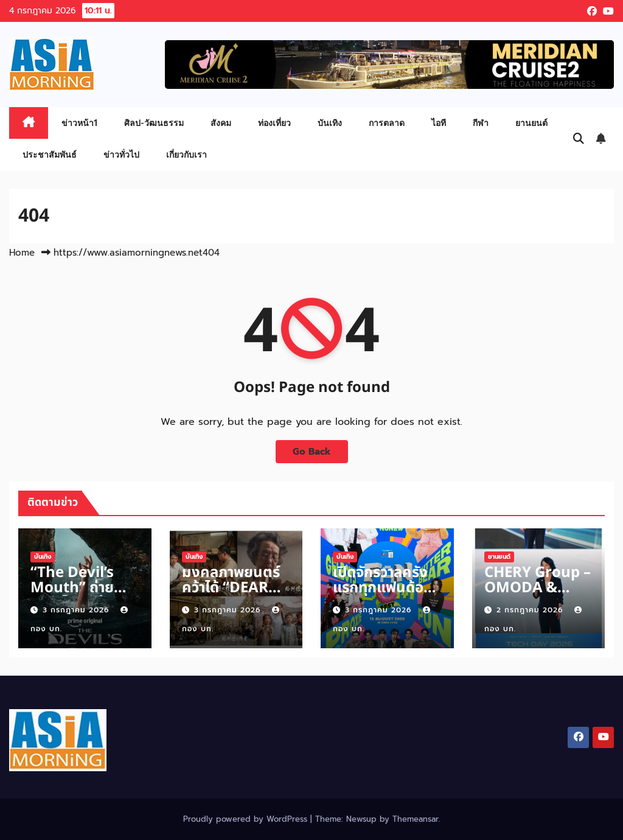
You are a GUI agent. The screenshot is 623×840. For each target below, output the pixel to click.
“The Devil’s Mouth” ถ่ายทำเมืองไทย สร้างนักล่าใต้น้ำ (84, 596)
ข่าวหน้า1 (79, 123)
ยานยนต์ (531, 123)
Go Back (312, 451)
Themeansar (416, 819)
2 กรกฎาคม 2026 (531, 610)
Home (22, 253)
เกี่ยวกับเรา (186, 154)
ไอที (439, 123)
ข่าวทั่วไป (121, 154)
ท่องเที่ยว (274, 123)
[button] (579, 139)
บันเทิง (330, 123)
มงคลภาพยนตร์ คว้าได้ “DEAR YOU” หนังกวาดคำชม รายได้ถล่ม (233, 596)
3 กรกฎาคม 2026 (77, 610)
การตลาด (387, 123)
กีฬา (481, 123)
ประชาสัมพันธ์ (50, 154)
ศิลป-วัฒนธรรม (154, 123)
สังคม (221, 123)
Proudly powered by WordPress (247, 819)
